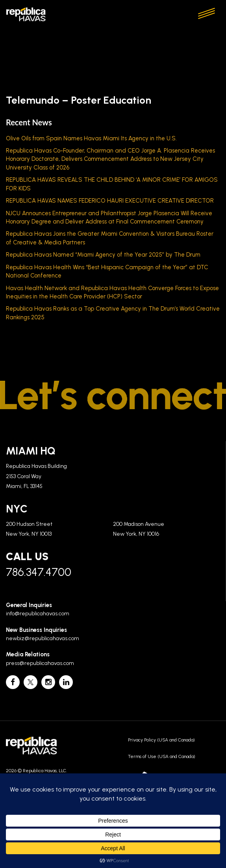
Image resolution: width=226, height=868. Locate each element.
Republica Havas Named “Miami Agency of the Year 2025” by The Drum (103, 255)
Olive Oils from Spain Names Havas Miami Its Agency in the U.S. (91, 138)
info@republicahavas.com (38, 614)
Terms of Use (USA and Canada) (162, 756)
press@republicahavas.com (40, 663)
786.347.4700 (39, 572)
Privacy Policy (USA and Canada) (161, 740)
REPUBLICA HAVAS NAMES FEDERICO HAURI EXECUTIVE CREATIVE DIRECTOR (110, 201)
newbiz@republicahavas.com (43, 638)
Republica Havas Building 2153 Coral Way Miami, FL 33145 (36, 476)
